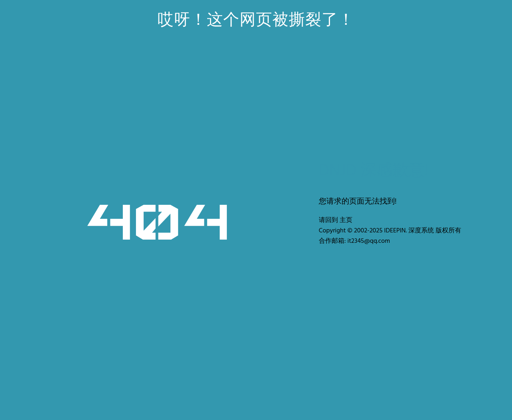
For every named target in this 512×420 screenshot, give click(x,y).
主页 (346, 220)
